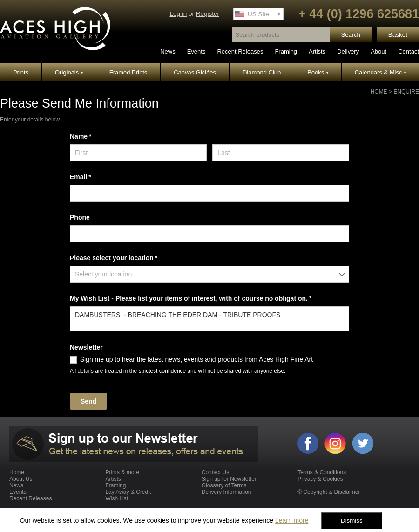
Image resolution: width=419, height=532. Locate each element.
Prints (21, 72)
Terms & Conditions (322, 472)
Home (379, 92)
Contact (409, 51)
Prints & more (122, 472)
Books (318, 72)
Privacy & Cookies (320, 479)
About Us (21, 479)
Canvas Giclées (195, 72)
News (168, 51)
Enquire (406, 92)
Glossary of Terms (224, 485)
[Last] (281, 153)
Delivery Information (226, 492)
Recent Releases (240, 51)
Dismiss (352, 521)
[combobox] (209, 274)
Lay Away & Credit (128, 492)
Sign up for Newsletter (229, 479)
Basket (398, 35)
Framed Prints (128, 72)
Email (94, 177)
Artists (317, 51)
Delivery (348, 51)
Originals (69, 72)
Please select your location (127, 258)
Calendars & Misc (380, 72)
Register (208, 14)
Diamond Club (262, 72)
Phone (80, 217)
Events (196, 51)
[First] (138, 153)
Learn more (292, 520)
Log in (178, 14)
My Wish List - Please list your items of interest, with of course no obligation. (204, 299)
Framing (286, 51)
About (378, 51)
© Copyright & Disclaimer (329, 492)
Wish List (117, 498)
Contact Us (215, 472)
